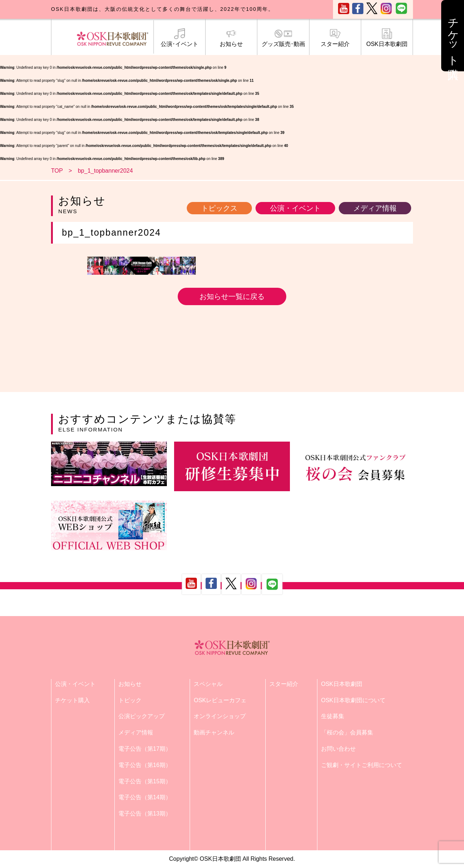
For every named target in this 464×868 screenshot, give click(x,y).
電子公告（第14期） (145, 797)
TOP (57, 171)
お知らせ (231, 38)
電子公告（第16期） (145, 765)
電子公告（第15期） (145, 781)
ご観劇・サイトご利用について (362, 765)
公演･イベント (180, 38)
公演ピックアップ (142, 716)
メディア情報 (375, 208)
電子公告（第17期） (145, 749)
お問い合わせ (338, 749)
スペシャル (208, 684)
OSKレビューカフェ (220, 700)
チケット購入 (72, 700)
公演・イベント (295, 208)
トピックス (219, 208)
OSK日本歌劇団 (387, 38)
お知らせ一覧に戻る (232, 296)
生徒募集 (333, 716)
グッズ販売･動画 (283, 38)
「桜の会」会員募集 (347, 732)
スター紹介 (335, 38)
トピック (130, 700)
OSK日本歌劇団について (353, 700)
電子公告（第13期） (145, 814)
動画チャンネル (214, 732)
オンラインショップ (220, 716)
